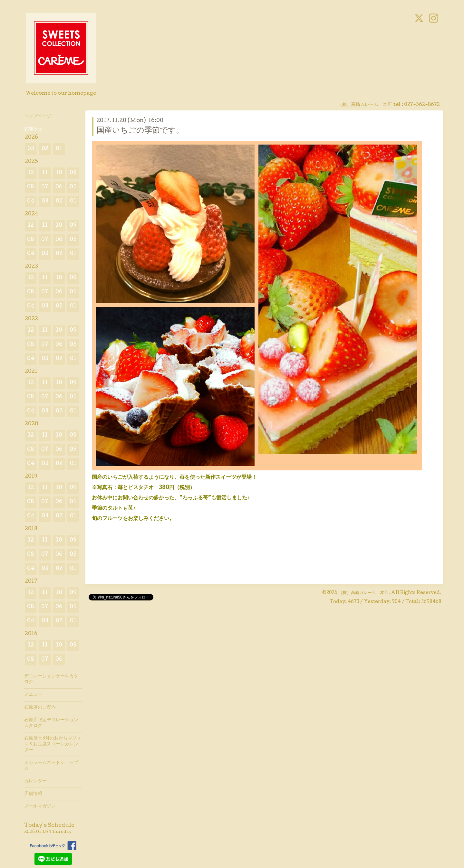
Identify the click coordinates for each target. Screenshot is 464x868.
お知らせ (33, 129)
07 (45, 187)
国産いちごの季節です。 (140, 131)
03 (31, 149)
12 (31, 173)
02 (45, 149)
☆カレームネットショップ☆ (51, 766)
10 (59, 173)
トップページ (38, 117)
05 (73, 187)
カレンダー (35, 781)
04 (31, 201)
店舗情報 (33, 794)
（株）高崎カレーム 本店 (363, 593)
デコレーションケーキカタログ (51, 679)
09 (73, 173)
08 (31, 187)
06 (59, 187)
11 (45, 173)
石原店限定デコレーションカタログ (51, 723)
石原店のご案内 (40, 708)
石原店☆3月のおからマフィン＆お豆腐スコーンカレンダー (53, 744)
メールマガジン (40, 807)
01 (59, 149)
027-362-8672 (422, 105)
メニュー (33, 695)
